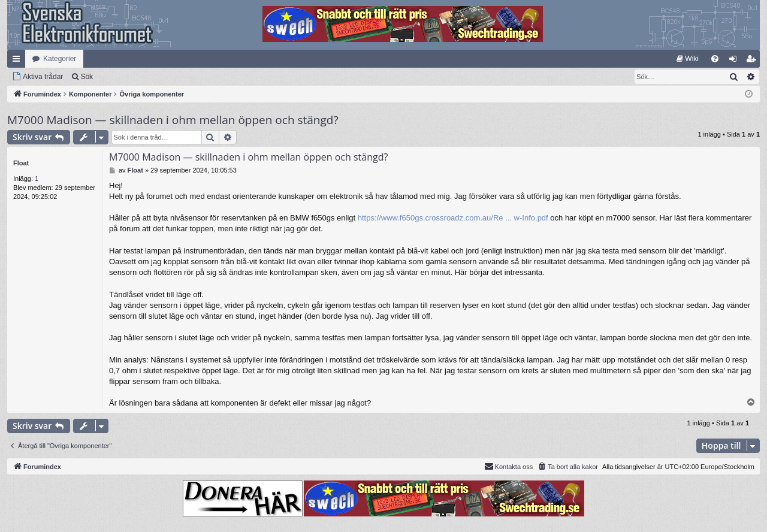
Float (21, 163)
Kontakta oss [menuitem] (509, 466)
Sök (87, 77)
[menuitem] (688, 59)
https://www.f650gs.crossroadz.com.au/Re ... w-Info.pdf (453, 218)
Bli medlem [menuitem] (754, 61)
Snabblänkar (19, 61)
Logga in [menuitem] (736, 61)
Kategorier (60, 59)
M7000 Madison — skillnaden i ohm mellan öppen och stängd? (173, 120)
